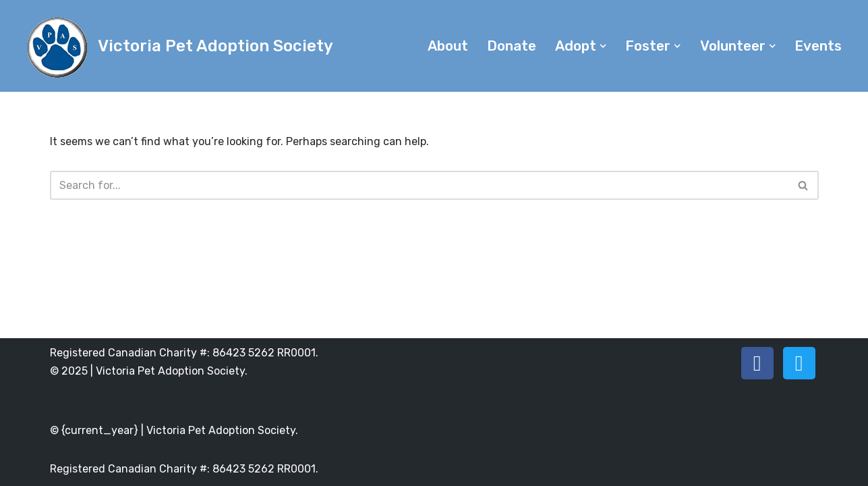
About (448, 46)
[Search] (419, 185)
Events (818, 46)
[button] (603, 46)
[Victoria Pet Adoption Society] (178, 46)
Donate (512, 46)
